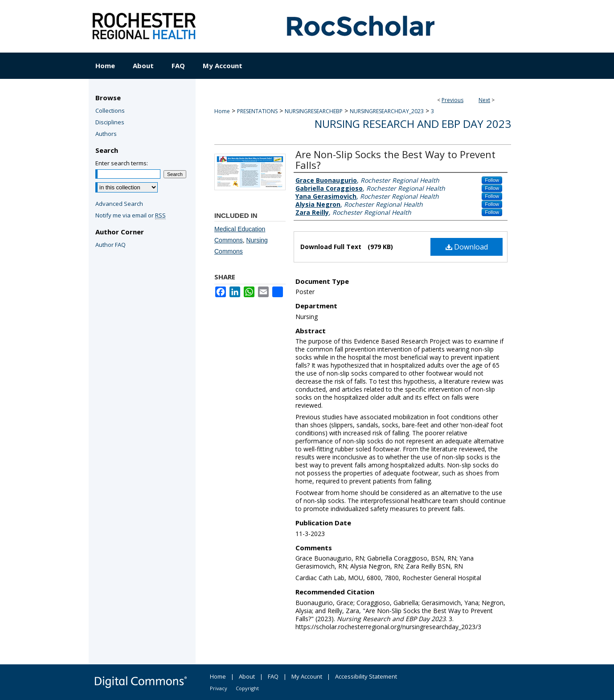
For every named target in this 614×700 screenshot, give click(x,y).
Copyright (247, 688)
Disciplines (110, 122)
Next (484, 100)
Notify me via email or (131, 215)
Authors (106, 134)
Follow (492, 180)
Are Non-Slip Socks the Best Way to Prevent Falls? (395, 160)
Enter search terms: (122, 163)
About (247, 676)
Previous (452, 100)
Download (467, 247)
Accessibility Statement (366, 676)
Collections (110, 111)
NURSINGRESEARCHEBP (314, 111)
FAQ (273, 676)
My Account (307, 676)
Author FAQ (111, 245)
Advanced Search (119, 204)
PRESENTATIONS (257, 111)
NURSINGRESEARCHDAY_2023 (387, 111)
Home (222, 111)
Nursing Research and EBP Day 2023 (413, 124)
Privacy (219, 688)
